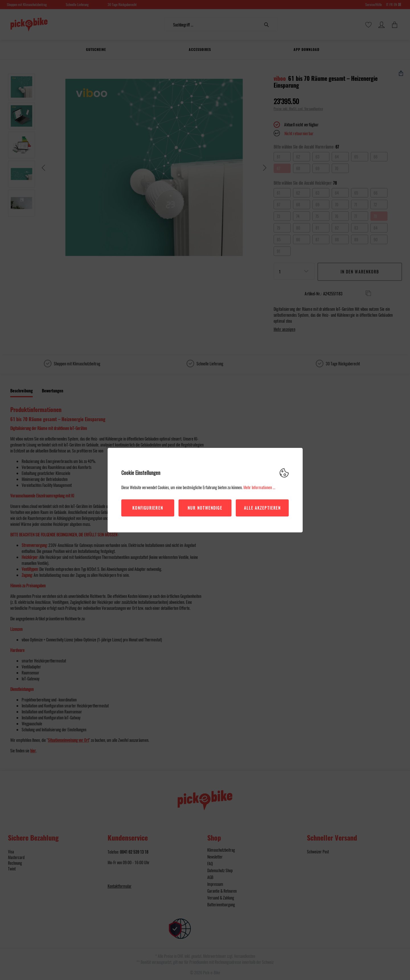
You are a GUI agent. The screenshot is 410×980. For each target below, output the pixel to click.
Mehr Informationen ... (259, 487)
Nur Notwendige (205, 508)
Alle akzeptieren (263, 508)
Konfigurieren (148, 508)
